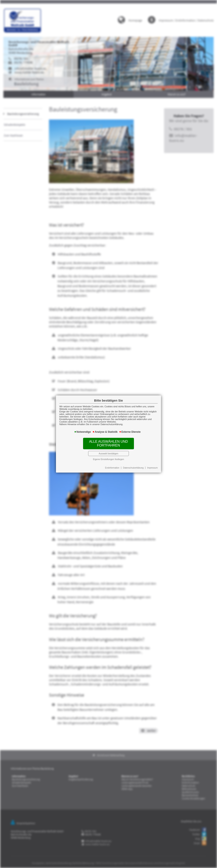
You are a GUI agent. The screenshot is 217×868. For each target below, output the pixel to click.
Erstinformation (112, 468)
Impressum (152, 468)
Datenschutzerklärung (133, 468)
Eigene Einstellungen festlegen (108, 459)
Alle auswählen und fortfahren (108, 443)
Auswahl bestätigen (108, 453)
